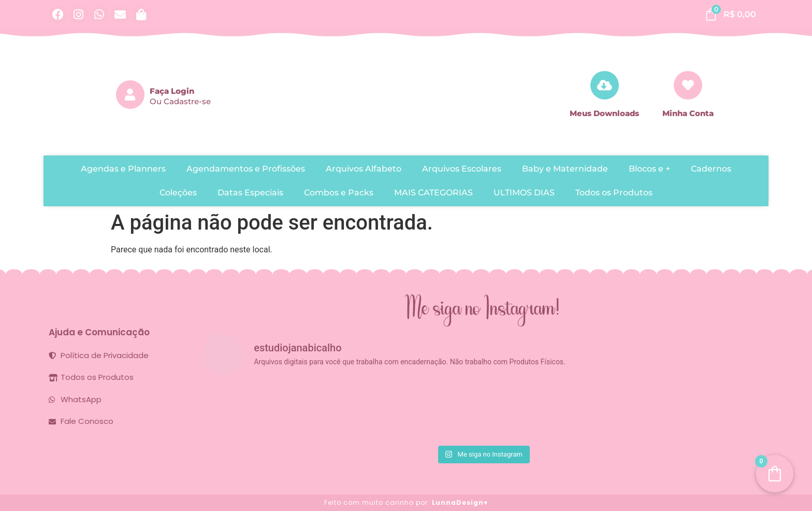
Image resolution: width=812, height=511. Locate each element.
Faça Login (172, 91)
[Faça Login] (130, 95)
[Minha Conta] (688, 85)
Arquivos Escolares (462, 169)
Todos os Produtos (614, 193)
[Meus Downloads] (605, 85)
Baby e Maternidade (565, 169)
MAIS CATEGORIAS (433, 193)
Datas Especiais (250, 193)
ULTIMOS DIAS (524, 193)
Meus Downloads (604, 113)
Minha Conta (688, 113)
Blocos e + (649, 169)
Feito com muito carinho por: (406, 502)
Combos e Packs (339, 193)
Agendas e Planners (123, 169)
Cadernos (711, 169)
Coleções (178, 193)
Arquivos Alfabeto (364, 169)
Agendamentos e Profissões (246, 169)
